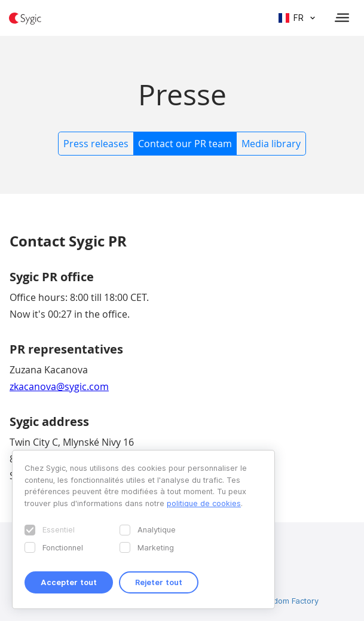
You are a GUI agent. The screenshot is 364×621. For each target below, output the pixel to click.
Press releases (96, 144)
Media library (271, 144)
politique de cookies (204, 503)
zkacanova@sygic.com (59, 386)
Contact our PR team (185, 144)
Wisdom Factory (289, 601)
